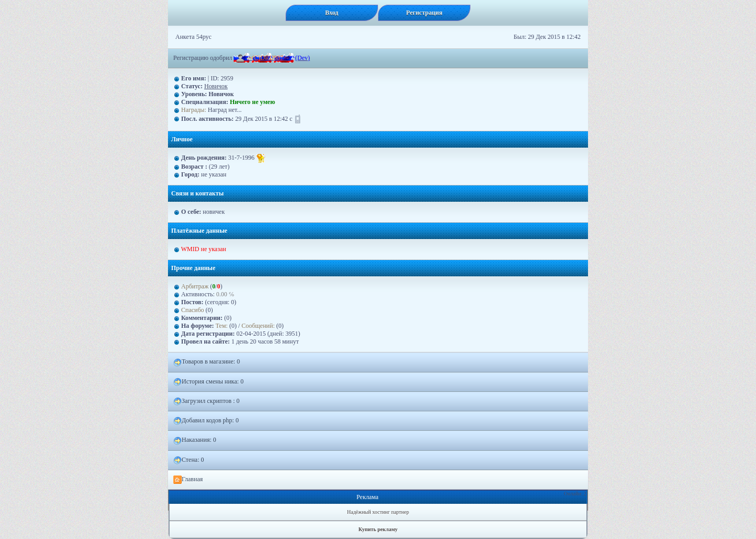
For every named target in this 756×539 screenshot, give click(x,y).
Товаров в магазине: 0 (207, 362)
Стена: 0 (189, 460)
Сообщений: (259, 326)
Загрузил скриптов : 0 (206, 401)
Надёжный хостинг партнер (378, 512)
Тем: (222, 326)
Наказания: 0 (195, 440)
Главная (188, 480)
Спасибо (193, 310)
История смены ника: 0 (208, 382)
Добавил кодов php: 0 (206, 421)
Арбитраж (195, 286)
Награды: (194, 110)
